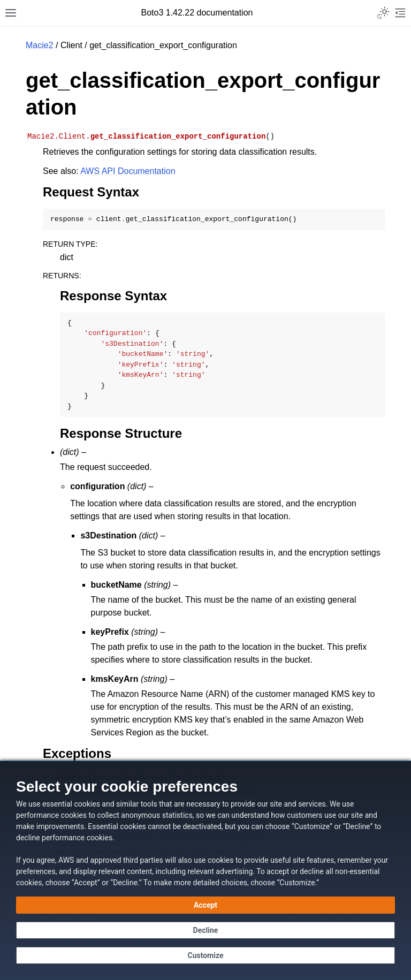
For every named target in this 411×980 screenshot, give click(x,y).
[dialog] (205, 870)
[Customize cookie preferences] (205, 955)
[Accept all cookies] (205, 905)
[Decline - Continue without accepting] (205, 930)
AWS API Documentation (128, 171)
